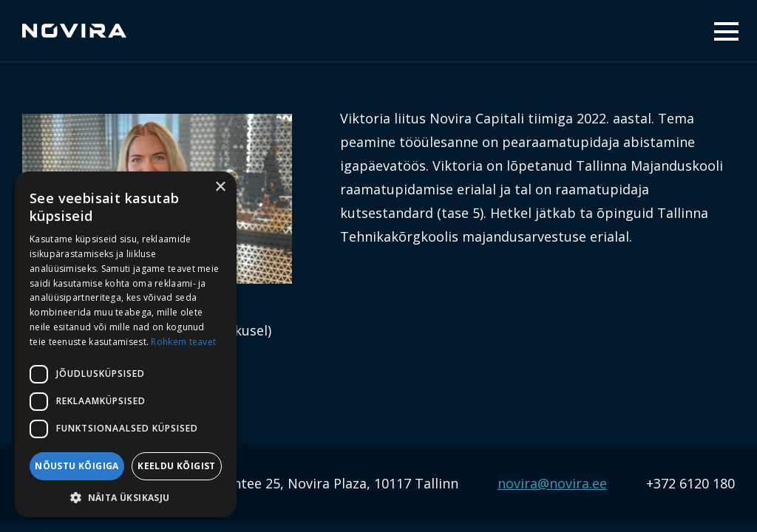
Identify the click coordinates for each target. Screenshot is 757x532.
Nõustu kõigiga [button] (77, 466)
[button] (126, 496)
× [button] (220, 187)
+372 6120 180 (690, 483)
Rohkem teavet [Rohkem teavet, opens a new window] (183, 342)
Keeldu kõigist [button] (177, 466)
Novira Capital (74, 31)
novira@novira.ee (552, 483)
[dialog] (126, 344)
